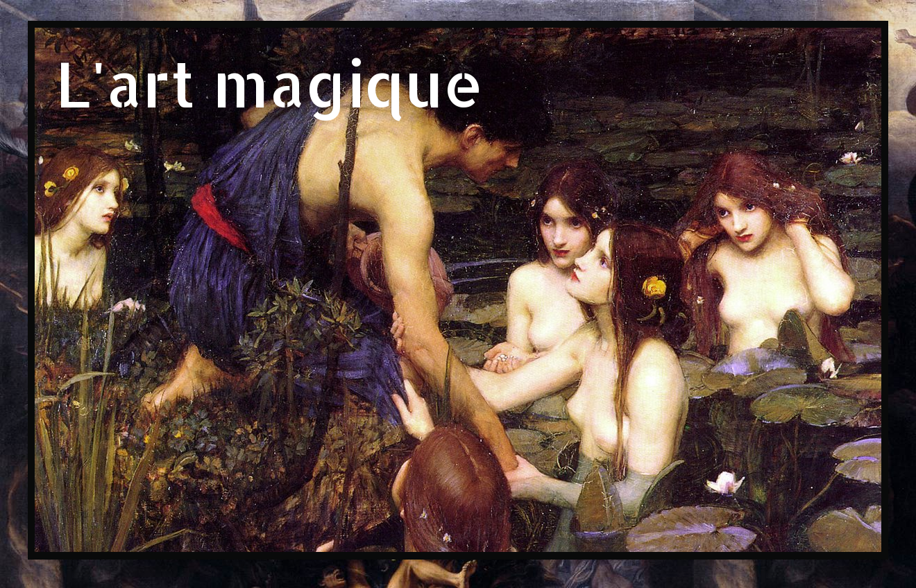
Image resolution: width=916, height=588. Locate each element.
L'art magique (270, 83)
